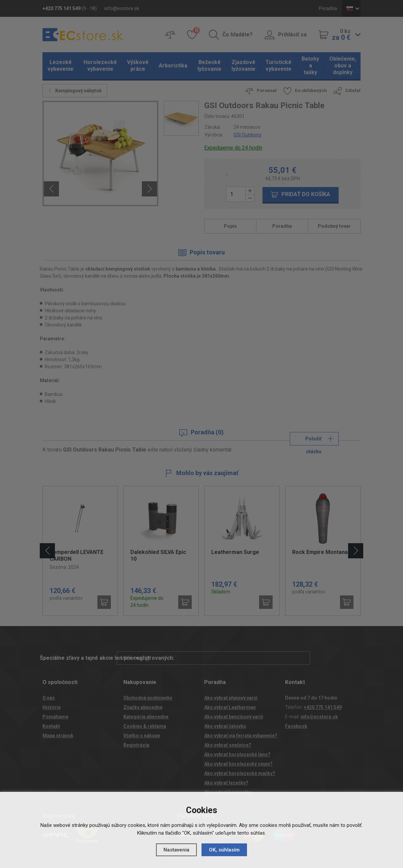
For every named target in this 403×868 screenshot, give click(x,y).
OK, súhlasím (224, 850)
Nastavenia (176, 850)
